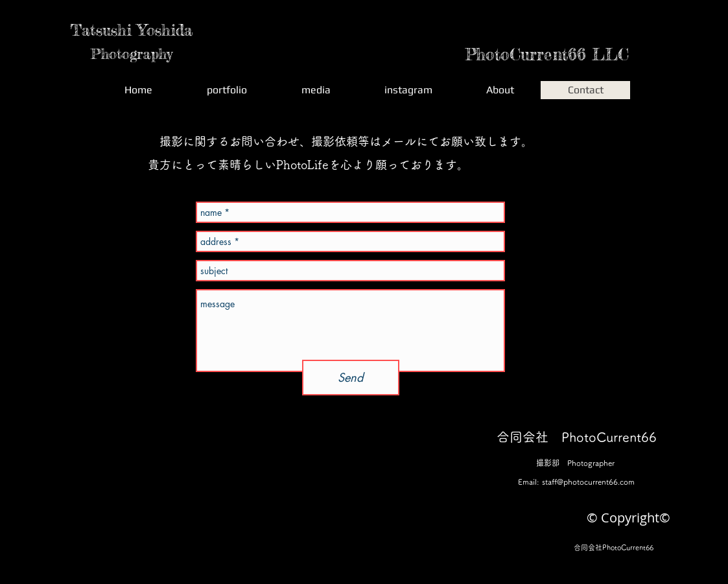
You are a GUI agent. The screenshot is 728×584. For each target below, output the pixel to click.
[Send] (351, 378)
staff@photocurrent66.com (588, 482)
